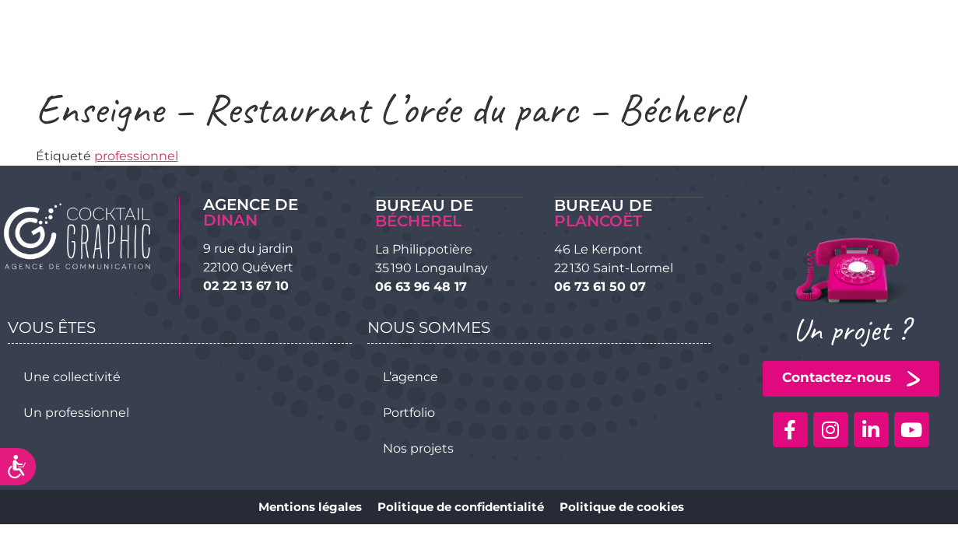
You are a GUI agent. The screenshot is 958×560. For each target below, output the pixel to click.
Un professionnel (76, 412)
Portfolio (409, 412)
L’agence (411, 376)
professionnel (136, 156)
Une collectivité (72, 376)
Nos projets (418, 448)
